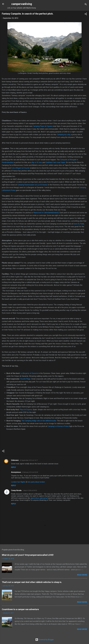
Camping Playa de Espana (43, 126)
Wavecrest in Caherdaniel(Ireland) (46, 213)
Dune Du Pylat (79, 224)
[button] (86, 14)
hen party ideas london (36, 482)
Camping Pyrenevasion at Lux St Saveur (33, 185)
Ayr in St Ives (37, 162)
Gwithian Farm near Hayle (55, 162)
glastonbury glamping (39, 498)
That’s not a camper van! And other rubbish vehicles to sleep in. (32, 582)
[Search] (86, 5)
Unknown (15, 460)
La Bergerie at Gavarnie (29, 373)
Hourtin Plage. (26, 379)
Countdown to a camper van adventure (20, 609)
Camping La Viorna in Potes (58, 426)
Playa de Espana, (26, 410)
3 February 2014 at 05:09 (30, 472)
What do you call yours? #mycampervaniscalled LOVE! (28, 555)
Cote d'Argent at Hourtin (20, 168)
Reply (14, 467)
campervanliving (22, 4)
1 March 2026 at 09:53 (30, 490)
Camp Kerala (16, 490)
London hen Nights (18, 482)
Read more (82, 575)
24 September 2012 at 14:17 (29, 460)
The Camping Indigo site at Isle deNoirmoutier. (39, 421)
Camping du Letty (64, 135)
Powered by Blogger (45, 640)
